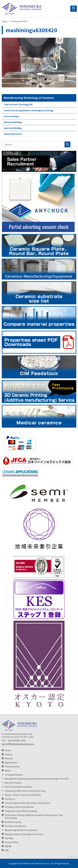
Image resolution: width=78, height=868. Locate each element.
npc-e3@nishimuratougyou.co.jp (18, 744)
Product (9, 754)
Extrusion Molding (13, 122)
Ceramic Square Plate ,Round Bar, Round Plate (27, 803)
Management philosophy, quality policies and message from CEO (37, 779)
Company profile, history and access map (25, 791)
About (8, 771)
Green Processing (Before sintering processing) (28, 110)
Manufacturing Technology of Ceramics (29, 98)
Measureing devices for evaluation (21, 830)
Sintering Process (13, 134)
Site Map (9, 838)
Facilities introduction (16, 826)
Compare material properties (19, 807)
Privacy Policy (11, 842)
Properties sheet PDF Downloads (21, 811)
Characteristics (12, 766)
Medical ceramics (13, 822)
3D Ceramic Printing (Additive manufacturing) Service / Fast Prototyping (34, 817)
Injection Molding (13, 128)
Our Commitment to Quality (19, 787)
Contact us (10, 799)
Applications (11, 763)
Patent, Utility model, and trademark (23, 795)
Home (8, 750)
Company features (14, 775)
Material (9, 758)
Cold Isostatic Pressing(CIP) (18, 104)
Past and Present (13, 783)
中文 (7, 850)
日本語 (8, 846)
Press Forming (11, 116)
